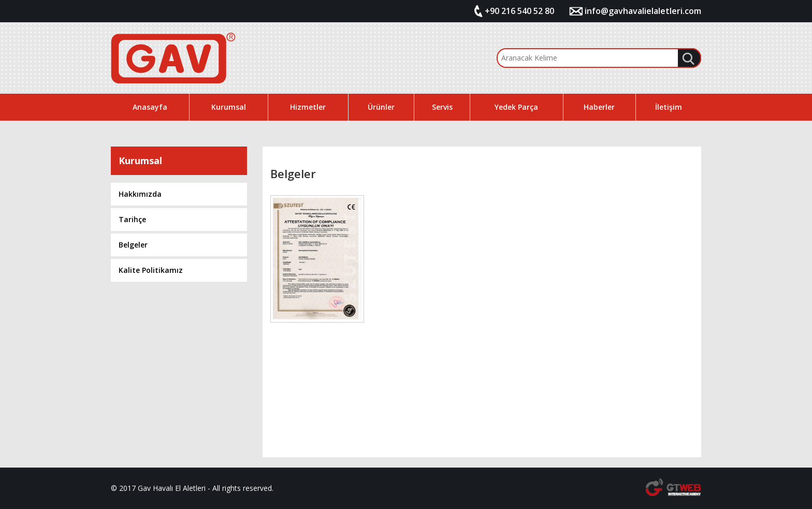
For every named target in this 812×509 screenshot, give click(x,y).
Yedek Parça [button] (516, 107)
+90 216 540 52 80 (519, 11)
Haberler (599, 107)
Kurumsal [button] (229, 107)
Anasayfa (150, 107)
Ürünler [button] (381, 107)
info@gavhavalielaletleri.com (643, 11)
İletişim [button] (669, 107)
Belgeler (133, 245)
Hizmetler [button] (308, 107)
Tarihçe (132, 219)
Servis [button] (442, 107)
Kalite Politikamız (151, 270)
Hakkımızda (140, 194)
